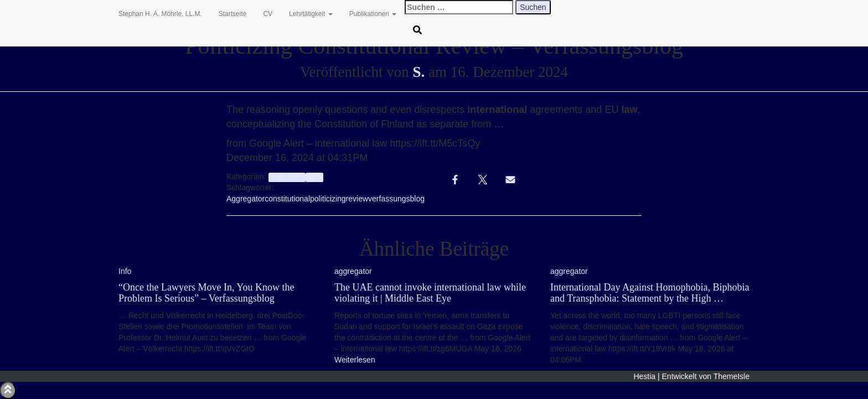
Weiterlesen (355, 360)
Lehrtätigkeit (311, 14)
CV (268, 14)
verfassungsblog (396, 199)
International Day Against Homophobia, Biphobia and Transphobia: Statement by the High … (650, 293)
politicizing (328, 199)
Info (314, 177)
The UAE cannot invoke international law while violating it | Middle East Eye (430, 293)
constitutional (287, 199)
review (357, 199)
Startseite (233, 14)
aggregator (287, 177)
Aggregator (246, 199)
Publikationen (373, 14)
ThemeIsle (732, 376)
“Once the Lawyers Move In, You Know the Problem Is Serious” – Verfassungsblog (206, 293)
